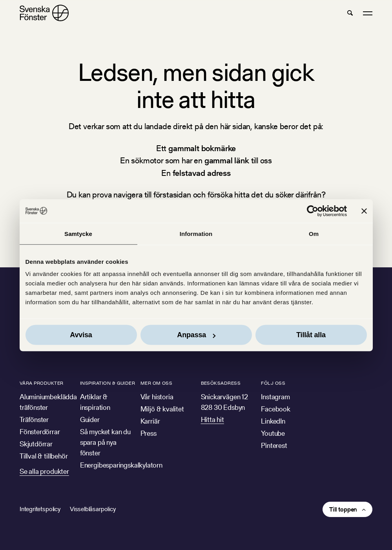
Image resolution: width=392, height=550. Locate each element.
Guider (90, 419)
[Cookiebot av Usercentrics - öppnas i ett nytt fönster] (313, 211)
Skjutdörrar (36, 444)
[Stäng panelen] (364, 211)
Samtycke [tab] (78, 233)
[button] (350, 13)
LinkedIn (273, 421)
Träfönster (34, 419)
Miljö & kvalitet (162, 409)
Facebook (276, 409)
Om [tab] (314, 233)
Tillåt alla (311, 335)
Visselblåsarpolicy (93, 509)
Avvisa (81, 335)
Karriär (150, 421)
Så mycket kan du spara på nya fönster (105, 442)
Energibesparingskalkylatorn (121, 465)
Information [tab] (196, 233)
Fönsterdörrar (40, 432)
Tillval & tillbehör (44, 456)
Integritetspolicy (40, 509)
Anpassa (196, 335)
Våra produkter (42, 383)
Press (149, 433)
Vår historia (157, 397)
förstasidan (172, 195)
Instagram (275, 397)
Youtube (273, 433)
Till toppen (343, 509)
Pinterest (274, 445)
